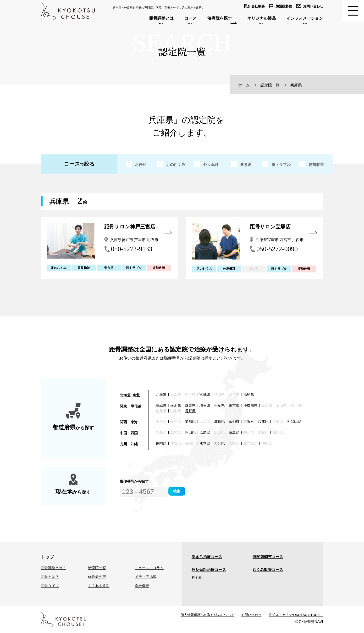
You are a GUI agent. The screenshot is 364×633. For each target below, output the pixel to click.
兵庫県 (263, 421)
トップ (47, 557)
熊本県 (205, 443)
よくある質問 (99, 586)
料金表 (197, 577)
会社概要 (142, 586)
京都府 (234, 421)
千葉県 (219, 405)
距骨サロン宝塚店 (284, 228)
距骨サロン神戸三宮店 (138, 228)
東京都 (234, 405)
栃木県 (176, 405)
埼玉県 (205, 405)
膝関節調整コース (268, 557)
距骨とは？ (50, 577)
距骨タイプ (50, 586)
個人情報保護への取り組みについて (207, 615)
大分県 (219, 443)
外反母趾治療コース (209, 570)
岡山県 (190, 432)
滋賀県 (219, 421)
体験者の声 (97, 577)
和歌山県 (294, 421)
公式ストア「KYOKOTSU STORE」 (296, 615)
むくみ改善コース (268, 570)
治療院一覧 (97, 568)
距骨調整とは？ (53, 568)
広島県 (205, 432)
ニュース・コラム (149, 568)
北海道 (161, 394)
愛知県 (190, 421)
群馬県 (190, 405)
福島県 (249, 394)
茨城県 (161, 405)
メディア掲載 (146, 577)
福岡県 (161, 443)
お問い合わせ (251, 615)
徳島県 (234, 432)
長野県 (190, 411)
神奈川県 (250, 405)
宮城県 (205, 394)
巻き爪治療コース (207, 557)
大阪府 (249, 421)
